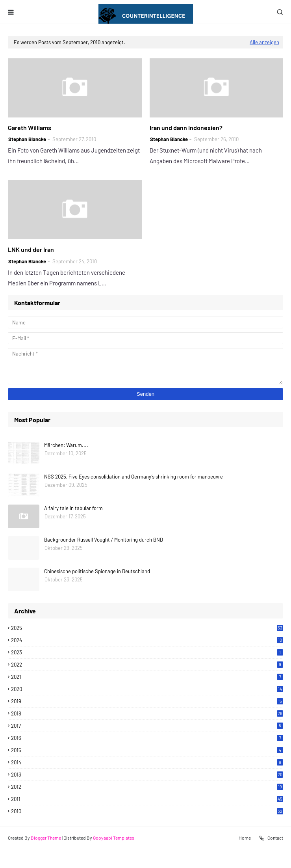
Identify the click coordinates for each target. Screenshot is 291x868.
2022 (147, 665)
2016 (147, 738)
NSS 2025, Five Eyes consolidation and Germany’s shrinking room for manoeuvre (133, 477)
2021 (147, 677)
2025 (147, 628)
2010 (147, 811)
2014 (147, 762)
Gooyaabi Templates (114, 838)
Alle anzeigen (264, 42)
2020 (147, 689)
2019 (147, 701)
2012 (147, 787)
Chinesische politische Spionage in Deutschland (97, 571)
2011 (147, 799)
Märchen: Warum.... (66, 445)
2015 (147, 750)
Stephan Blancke (27, 139)
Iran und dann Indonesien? (186, 128)
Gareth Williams (30, 128)
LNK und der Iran (31, 249)
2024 (147, 640)
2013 (147, 775)
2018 (147, 713)
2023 (147, 652)
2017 (147, 726)
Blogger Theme (46, 838)
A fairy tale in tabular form (73, 508)
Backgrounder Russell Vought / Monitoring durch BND (104, 540)
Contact (271, 838)
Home (245, 838)
